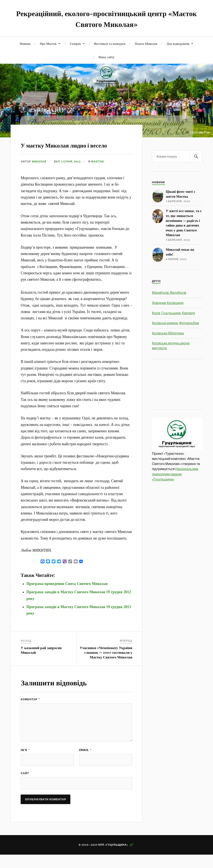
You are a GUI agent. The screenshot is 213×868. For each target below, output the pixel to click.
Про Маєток (48, 43)
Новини (25, 43)
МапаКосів (160, 292)
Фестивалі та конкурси (110, 43)
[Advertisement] (171, 384)
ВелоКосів (178, 292)
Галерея (75, 43)
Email (85, 762)
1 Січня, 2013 (73, 173)
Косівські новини (165, 323)
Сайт (25, 786)
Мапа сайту (106, 57)
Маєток (101, 173)
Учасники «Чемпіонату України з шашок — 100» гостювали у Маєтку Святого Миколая (106, 664)
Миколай (40, 173)
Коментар (30, 712)
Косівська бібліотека (168, 333)
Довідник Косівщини (168, 303)
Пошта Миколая (146, 43)
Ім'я (25, 762)
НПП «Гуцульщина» (113, 858)
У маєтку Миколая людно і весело (75, 150)
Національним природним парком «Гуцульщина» (175, 474)
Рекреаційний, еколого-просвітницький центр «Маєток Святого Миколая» (107, 18)
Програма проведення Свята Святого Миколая (67, 596)
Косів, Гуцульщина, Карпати (173, 313)
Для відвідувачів (178, 43)
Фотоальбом (189, 323)
